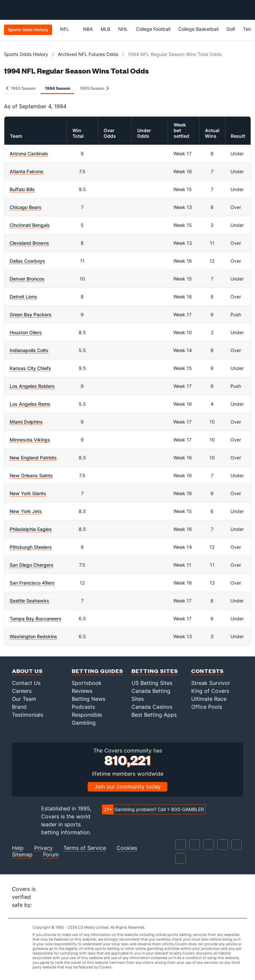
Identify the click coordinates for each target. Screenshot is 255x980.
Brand (19, 707)
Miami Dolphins (26, 422)
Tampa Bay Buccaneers (36, 619)
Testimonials (28, 715)
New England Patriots (33, 458)
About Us (27, 671)
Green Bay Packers (31, 314)
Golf (231, 29)
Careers (22, 691)
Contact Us (26, 683)
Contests (208, 671)
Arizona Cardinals (29, 154)
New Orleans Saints (31, 475)
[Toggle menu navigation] (246, 10)
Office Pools (207, 707)
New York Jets (26, 511)
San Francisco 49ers (32, 583)
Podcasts (83, 707)
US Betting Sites (152, 683)
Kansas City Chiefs (30, 368)
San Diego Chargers (32, 565)
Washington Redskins (33, 636)
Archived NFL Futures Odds (88, 54)
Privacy (43, 848)
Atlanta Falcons (27, 171)
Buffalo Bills (22, 189)
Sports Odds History (26, 54)
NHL (123, 29)
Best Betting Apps (154, 715)
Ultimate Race (209, 699)
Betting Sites (155, 671)
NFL (68, 29)
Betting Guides (97, 671)
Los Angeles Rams (30, 404)
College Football (153, 29)
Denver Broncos (27, 279)
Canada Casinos (152, 707)
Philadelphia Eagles (31, 529)
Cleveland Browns (29, 243)
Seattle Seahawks (29, 601)
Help (18, 848)
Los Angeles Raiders (32, 386)
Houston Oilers (26, 332)
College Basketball (198, 29)
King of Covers (210, 691)
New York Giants (28, 493)
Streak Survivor (211, 683)
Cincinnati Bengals (30, 225)
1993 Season (21, 88)
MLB (105, 29)
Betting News (88, 699)
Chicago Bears (26, 207)
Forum (51, 855)
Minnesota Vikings (30, 440)
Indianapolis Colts (29, 350)
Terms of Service (85, 848)
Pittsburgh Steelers (31, 547)
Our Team (24, 699)
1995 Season (94, 88)
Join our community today (127, 787)
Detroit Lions (23, 297)
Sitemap (22, 855)
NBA (88, 29)
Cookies (127, 848)
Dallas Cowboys (27, 261)
